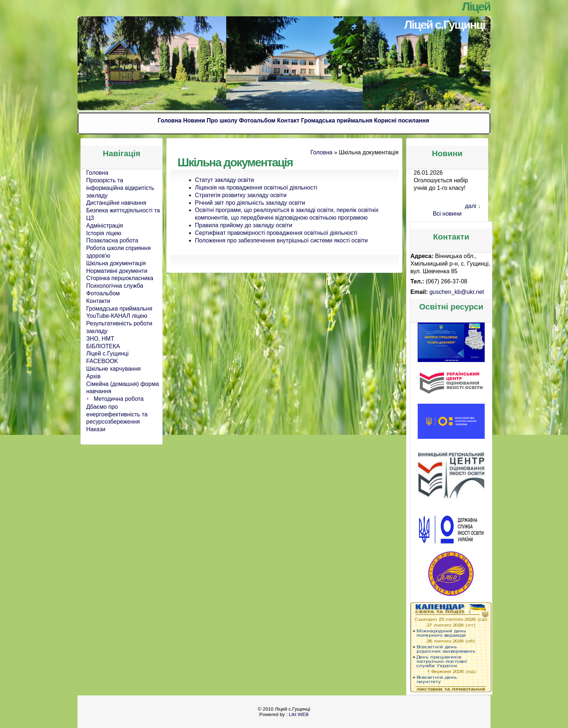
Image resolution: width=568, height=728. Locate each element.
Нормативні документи (117, 271)
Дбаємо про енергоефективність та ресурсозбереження (117, 414)
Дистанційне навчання (116, 203)
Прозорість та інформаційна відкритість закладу (120, 188)
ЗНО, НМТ (100, 339)
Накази (96, 429)
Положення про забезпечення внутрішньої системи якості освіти (281, 240)
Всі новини (447, 214)
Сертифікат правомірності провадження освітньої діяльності (276, 233)
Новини (194, 120)
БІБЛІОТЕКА (103, 346)
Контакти (98, 301)
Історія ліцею (104, 233)
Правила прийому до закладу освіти (244, 225)
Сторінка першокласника (120, 278)
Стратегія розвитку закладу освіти (241, 195)
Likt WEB (299, 714)
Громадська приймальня (337, 120)
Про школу (222, 120)
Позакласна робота (112, 240)
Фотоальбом (257, 120)
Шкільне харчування (113, 369)
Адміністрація (105, 226)
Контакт (288, 120)
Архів (93, 376)
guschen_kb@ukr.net (457, 292)
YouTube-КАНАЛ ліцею (117, 316)
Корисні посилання (401, 120)
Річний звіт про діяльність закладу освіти (250, 203)
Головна (170, 120)
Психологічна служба (115, 286)
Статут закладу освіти (224, 180)
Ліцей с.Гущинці (445, 25)
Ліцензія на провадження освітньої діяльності (256, 188)
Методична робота (119, 399)
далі (470, 206)
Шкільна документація (116, 263)
